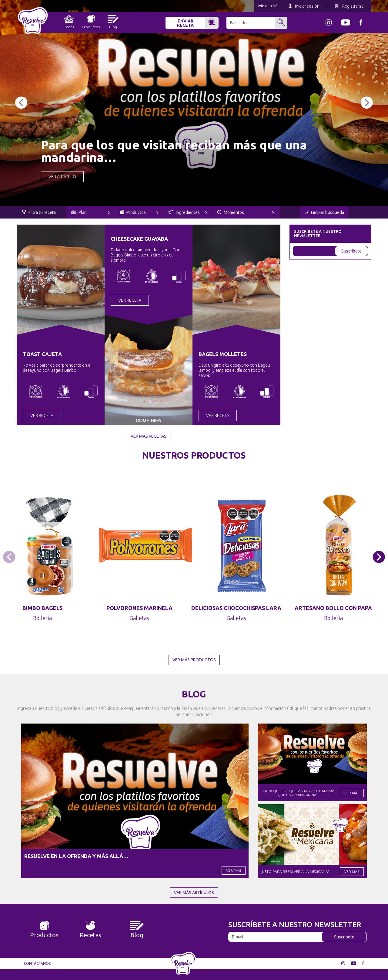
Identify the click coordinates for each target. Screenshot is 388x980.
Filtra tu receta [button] (39, 212)
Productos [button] (139, 212)
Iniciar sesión (304, 6)
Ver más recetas (149, 436)
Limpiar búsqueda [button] (324, 212)
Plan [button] (90, 212)
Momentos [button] (246, 212)
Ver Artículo (62, 177)
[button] (21, 103)
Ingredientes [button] (188, 212)
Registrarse (350, 6)
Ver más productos (194, 660)
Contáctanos (37, 963)
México (268, 6)
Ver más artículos (194, 893)
